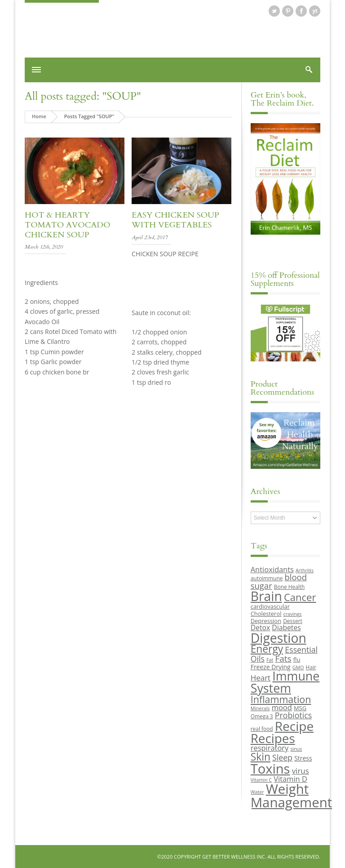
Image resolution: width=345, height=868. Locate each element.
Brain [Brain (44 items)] (266, 596)
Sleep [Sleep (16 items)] (282, 757)
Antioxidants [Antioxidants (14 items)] (272, 569)
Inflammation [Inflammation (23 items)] (281, 699)
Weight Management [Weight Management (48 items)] (291, 795)
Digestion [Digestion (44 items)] (279, 638)
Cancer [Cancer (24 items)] (300, 597)
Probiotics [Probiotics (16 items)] (293, 715)
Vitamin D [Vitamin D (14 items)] (290, 779)
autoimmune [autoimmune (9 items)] (267, 578)
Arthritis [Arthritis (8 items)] (305, 570)
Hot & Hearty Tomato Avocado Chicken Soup (67, 225)
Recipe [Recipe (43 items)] (294, 726)
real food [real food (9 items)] (262, 729)
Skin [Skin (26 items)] (261, 757)
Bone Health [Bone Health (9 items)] (290, 587)
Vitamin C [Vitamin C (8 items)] (261, 780)
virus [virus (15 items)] (301, 771)
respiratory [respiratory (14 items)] (270, 748)
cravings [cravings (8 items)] (293, 614)
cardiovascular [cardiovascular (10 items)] (270, 606)
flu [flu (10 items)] (297, 659)
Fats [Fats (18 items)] (283, 659)
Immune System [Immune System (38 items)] (285, 682)
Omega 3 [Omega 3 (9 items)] (262, 716)
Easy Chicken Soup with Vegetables (175, 220)
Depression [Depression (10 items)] (266, 621)
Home (39, 116)
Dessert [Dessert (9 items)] (292, 621)
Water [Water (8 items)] (257, 792)
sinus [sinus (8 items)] (296, 749)
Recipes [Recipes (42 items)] (273, 738)
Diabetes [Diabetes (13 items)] (286, 628)
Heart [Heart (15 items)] (261, 678)
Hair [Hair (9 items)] (311, 667)
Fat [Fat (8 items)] (270, 660)
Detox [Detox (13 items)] (260, 628)
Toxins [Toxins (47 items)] (270, 769)
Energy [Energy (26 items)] (267, 649)
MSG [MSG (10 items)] (300, 708)
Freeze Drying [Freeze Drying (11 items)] (271, 667)
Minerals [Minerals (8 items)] (260, 708)
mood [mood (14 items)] (282, 707)
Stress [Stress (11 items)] (303, 758)
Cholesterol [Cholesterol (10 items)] (266, 614)
